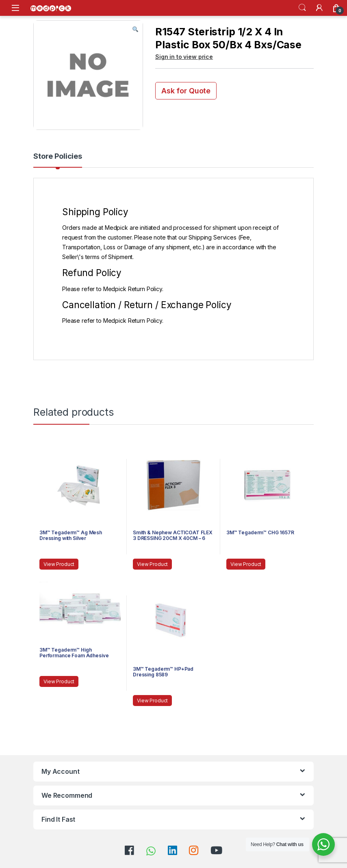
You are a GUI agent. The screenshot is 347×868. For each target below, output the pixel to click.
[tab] (58, 160)
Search (302, 8)
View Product (59, 564)
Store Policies (58, 157)
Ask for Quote (186, 91)
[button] (135, 30)
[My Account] (319, 8)
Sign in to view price (184, 57)
